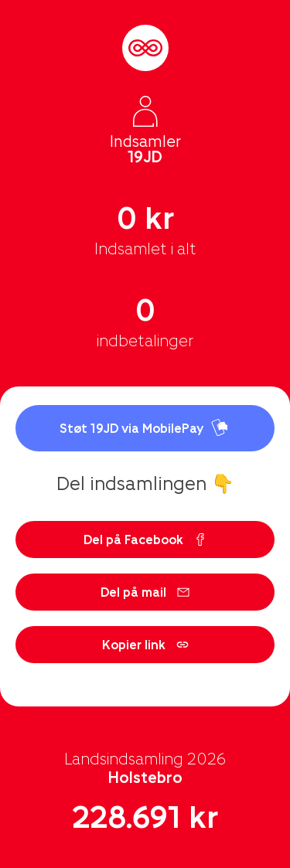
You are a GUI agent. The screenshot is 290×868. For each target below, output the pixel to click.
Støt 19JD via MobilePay (145, 428)
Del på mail (145, 592)
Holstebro (145, 777)
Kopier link (145, 644)
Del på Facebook (145, 539)
